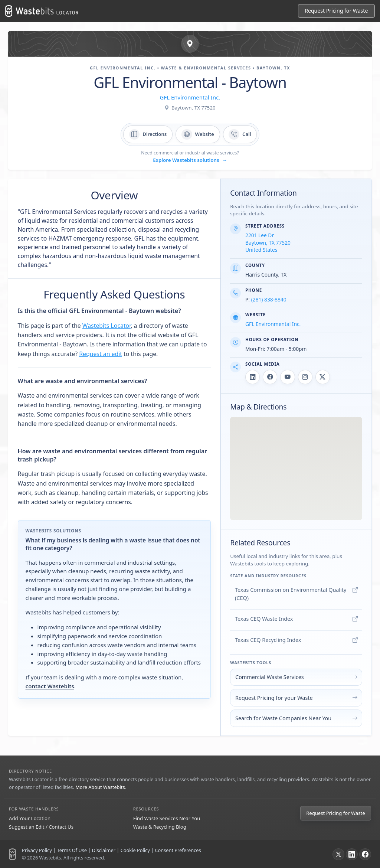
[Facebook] (365, 854)
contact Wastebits (50, 686)
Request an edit (101, 354)
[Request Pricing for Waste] (336, 11)
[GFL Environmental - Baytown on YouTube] (287, 377)
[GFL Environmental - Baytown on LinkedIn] (253, 377)
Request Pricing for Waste (335, 813)
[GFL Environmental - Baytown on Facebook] (270, 377)
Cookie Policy (135, 850)
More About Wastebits (100, 787)
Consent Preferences (178, 850)
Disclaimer (104, 850)
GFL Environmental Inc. (190, 97)
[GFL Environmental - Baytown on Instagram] (305, 377)
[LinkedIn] (352, 854)
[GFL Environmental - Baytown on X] (323, 377)
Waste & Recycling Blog (160, 827)
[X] (338, 854)
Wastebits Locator (107, 326)
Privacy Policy (37, 850)
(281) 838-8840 (269, 299)
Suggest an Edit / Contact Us (41, 827)
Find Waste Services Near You (167, 818)
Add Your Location (30, 818)
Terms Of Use (72, 850)
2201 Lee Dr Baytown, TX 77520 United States (268, 243)
